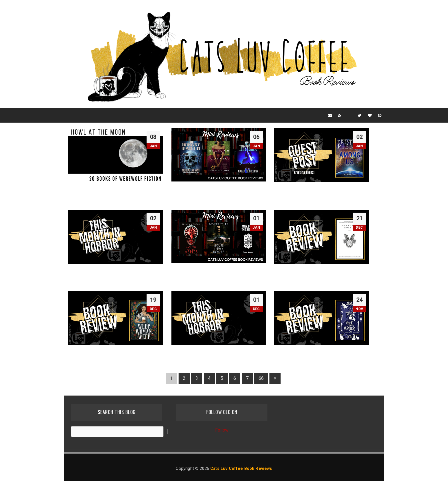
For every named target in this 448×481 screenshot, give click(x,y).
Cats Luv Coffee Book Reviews (241, 469)
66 (261, 378)
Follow (222, 430)
